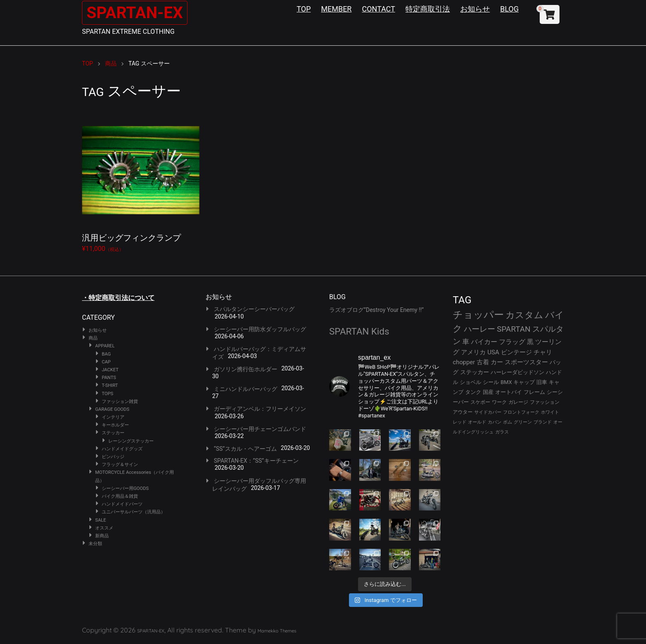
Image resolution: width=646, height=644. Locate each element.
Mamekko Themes (277, 631)
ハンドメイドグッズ (122, 449)
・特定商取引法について (118, 298)
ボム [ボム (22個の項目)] (508, 422)
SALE (101, 520)
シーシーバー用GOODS (125, 488)
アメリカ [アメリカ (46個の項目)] (473, 352)
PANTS (109, 378)
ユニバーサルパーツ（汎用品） (133, 512)
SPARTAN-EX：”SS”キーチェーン (256, 461)
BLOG (509, 9)
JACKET (110, 370)
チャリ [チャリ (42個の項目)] (543, 352)
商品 (93, 338)
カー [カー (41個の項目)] (497, 362)
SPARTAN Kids (359, 331)
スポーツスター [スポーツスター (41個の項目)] (526, 362)
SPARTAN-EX (136, 13)
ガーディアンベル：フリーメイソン (260, 409)
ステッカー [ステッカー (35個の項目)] (475, 372)
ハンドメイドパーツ (122, 504)
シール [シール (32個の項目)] (491, 382)
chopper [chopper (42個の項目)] (464, 362)
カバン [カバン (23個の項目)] (495, 422)
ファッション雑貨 (120, 402)
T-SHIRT (110, 385)
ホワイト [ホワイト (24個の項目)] (550, 412)
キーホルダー (115, 425)
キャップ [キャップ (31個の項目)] (524, 382)
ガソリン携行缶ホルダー (246, 369)
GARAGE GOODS (112, 409)
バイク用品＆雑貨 (120, 496)
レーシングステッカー (131, 441)
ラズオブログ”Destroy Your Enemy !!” (377, 310)
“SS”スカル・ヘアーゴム (245, 449)
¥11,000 (141, 182)
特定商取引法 (428, 9)
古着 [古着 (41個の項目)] (483, 362)
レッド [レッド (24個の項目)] (460, 422)
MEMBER (336, 9)
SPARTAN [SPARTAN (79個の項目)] (514, 329)
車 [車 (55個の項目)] (466, 342)
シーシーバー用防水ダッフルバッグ (260, 329)
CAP (106, 362)
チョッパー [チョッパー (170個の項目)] (478, 315)
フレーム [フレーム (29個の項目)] (534, 392)
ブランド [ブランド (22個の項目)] (543, 422)
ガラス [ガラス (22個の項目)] (502, 432)
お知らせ (475, 9)
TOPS (108, 394)
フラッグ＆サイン (120, 465)
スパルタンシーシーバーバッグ (254, 309)
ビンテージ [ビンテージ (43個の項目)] (516, 352)
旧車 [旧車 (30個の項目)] (542, 382)
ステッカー (113, 433)
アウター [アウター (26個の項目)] (463, 412)
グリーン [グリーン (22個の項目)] (523, 422)
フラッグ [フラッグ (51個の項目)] (512, 342)
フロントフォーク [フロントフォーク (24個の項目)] (521, 412)
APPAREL (105, 346)
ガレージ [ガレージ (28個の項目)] (518, 402)
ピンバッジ (113, 457)
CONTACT (378, 9)
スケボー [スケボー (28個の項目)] (480, 402)
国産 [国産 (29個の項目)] (488, 392)
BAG (106, 354)
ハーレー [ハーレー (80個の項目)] (480, 329)
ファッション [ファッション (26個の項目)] (545, 402)
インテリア (113, 417)
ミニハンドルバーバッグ (246, 389)
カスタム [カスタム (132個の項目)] (524, 315)
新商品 (102, 536)
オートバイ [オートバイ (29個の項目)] (509, 392)
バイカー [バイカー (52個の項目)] (484, 342)
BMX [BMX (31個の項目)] (506, 382)
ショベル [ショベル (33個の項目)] (470, 382)
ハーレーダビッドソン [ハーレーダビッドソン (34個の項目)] (517, 372)
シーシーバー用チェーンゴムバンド (260, 429)
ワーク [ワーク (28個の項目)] (499, 402)
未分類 (95, 544)
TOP (304, 9)
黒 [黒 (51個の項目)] (530, 342)
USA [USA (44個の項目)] (493, 352)
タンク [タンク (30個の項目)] (473, 392)
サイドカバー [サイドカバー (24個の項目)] (488, 412)
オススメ (104, 528)
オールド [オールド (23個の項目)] (477, 422)
